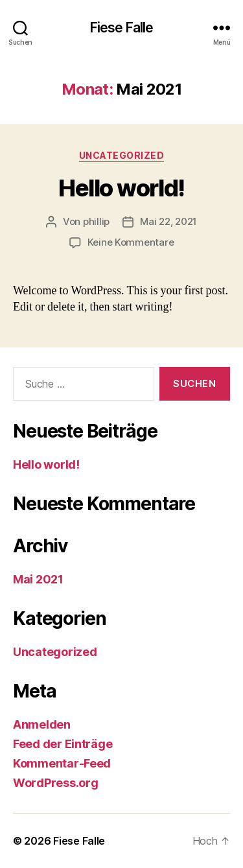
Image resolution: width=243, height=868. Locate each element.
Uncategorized (122, 155)
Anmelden (42, 724)
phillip (96, 221)
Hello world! (121, 188)
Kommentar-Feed (62, 763)
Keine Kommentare (131, 242)
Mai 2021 (38, 579)
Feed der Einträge (63, 744)
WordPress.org (56, 783)
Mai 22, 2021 (168, 221)
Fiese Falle (121, 28)
